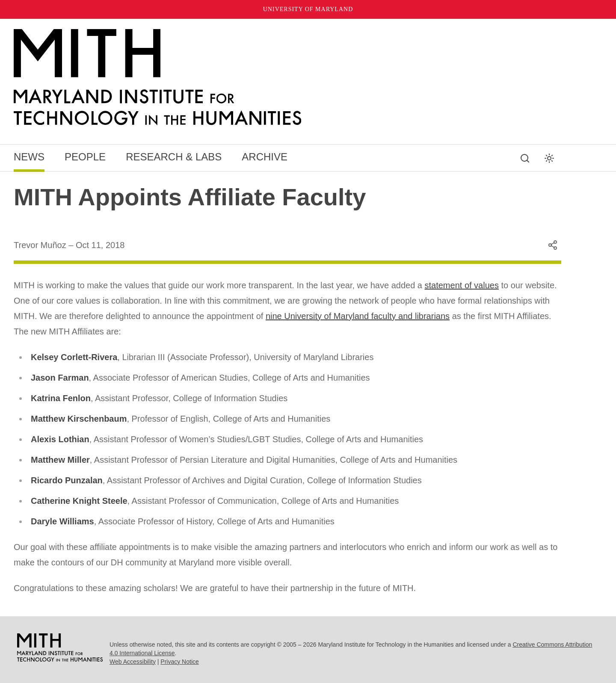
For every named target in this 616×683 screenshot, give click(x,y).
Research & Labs (174, 157)
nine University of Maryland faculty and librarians (358, 316)
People (85, 157)
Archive (265, 157)
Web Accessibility (133, 662)
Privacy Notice (179, 662)
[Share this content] (553, 245)
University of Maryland (308, 9)
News (29, 157)
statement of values (462, 285)
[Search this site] (525, 158)
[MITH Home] (287, 77)
